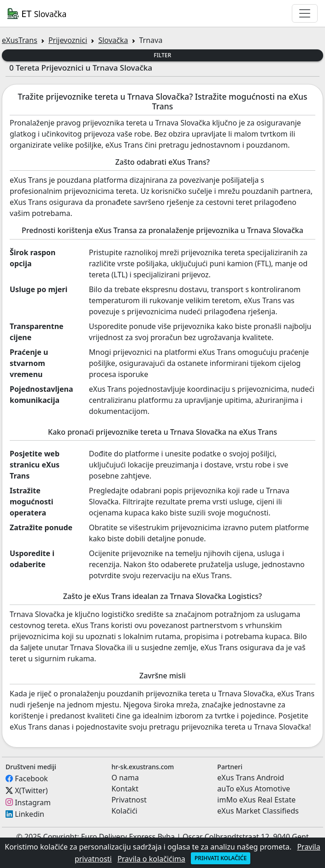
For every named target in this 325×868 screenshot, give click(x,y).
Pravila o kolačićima (151, 859)
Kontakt (125, 789)
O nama (125, 778)
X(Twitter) (31, 790)
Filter (163, 55)
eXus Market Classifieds (258, 811)
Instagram (33, 802)
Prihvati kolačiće (221, 858)
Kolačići (124, 811)
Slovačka (113, 40)
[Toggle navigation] (305, 13)
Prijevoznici (68, 40)
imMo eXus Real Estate (256, 800)
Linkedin (30, 814)
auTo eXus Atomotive (254, 789)
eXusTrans (20, 40)
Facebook (31, 778)
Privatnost (129, 800)
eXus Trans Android (251, 778)
